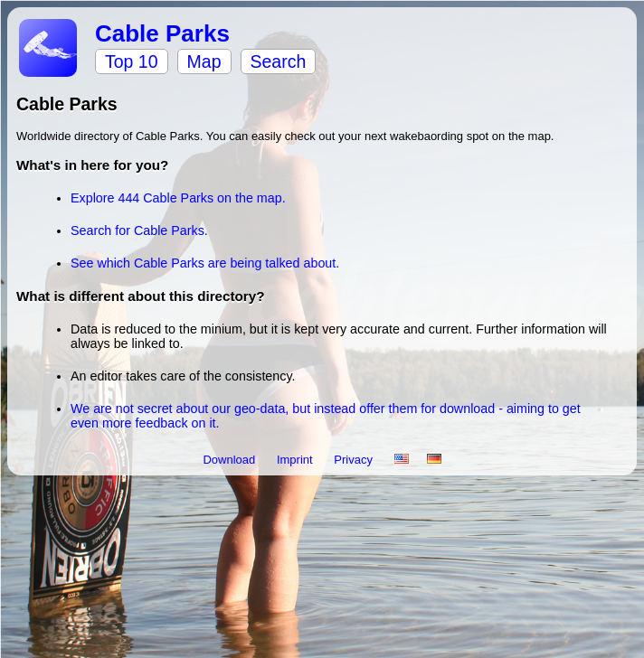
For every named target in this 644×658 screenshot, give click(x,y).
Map (204, 61)
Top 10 (132, 61)
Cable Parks (162, 33)
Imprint (296, 460)
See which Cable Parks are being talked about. (205, 263)
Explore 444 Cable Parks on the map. (178, 198)
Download (230, 460)
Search (279, 61)
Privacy (355, 460)
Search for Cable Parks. (139, 230)
